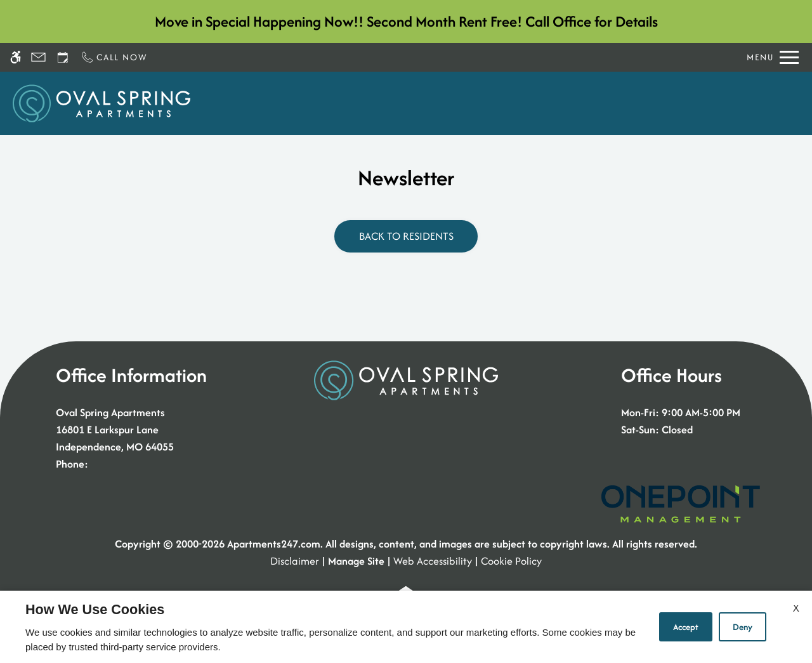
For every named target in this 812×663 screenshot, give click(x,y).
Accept (686, 627)
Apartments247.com (274, 544)
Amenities (592, 103)
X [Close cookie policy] (796, 608)
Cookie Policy (511, 561)
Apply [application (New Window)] (405, 103)
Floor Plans (467, 103)
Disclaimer (295, 561)
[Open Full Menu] (773, 57)
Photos (530, 103)
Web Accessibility (433, 561)
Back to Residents (406, 236)
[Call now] (114, 57)
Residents (661, 103)
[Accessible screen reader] (16, 57)
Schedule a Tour (331, 103)
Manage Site (356, 561)
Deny (743, 627)
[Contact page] (38, 57)
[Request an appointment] (63, 57)
